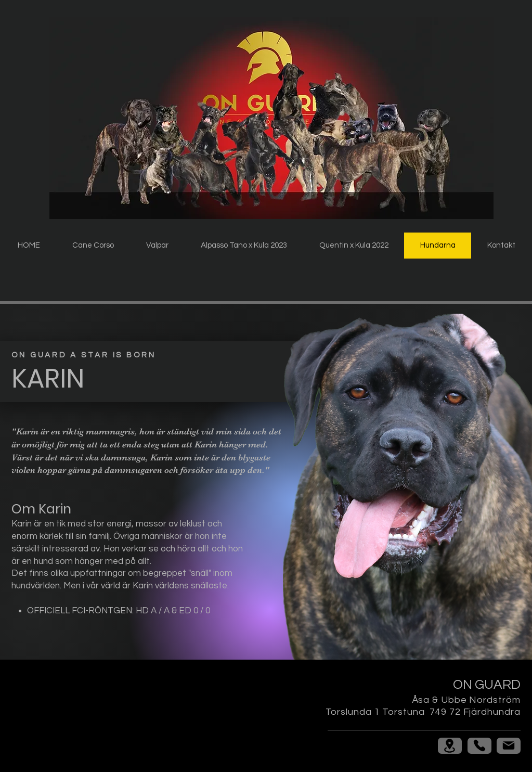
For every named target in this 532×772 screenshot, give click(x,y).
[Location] (450, 746)
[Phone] (479, 746)
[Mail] (509, 746)
